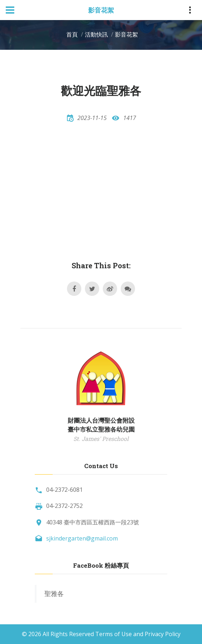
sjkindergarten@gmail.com (82, 538)
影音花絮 (126, 34)
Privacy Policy (163, 634)
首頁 (72, 34)
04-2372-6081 (64, 490)
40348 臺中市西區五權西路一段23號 (93, 522)
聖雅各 (54, 593)
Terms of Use (114, 634)
